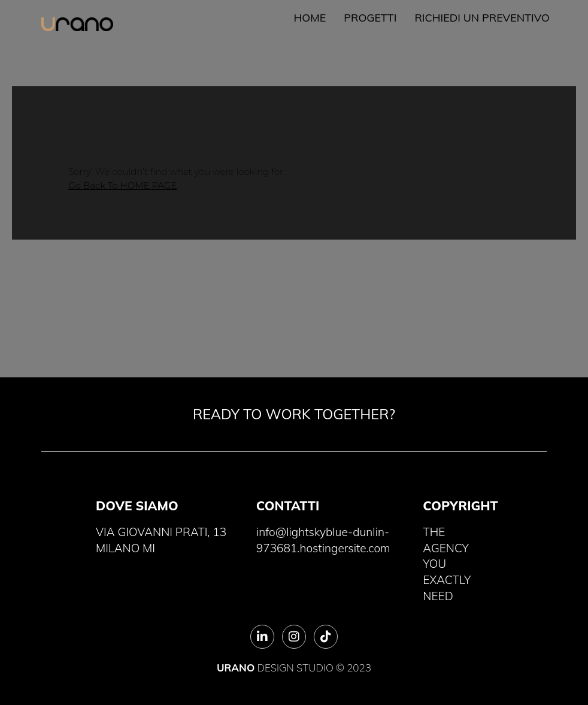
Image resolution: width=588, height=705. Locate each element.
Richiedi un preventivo (482, 18)
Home (310, 18)
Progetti (370, 18)
